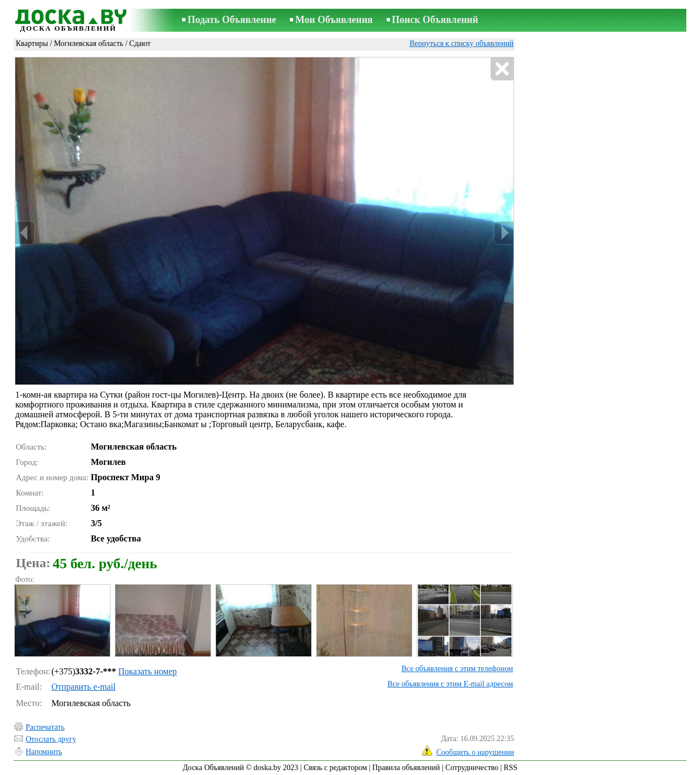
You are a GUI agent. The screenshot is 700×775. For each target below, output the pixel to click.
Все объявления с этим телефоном (457, 669)
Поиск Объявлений (435, 20)
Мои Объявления (334, 20)
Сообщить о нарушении (475, 752)
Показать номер (147, 671)
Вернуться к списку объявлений (462, 43)
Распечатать (45, 727)
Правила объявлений (406, 768)
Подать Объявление (232, 20)
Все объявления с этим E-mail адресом (450, 684)
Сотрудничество (472, 768)
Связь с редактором (335, 768)
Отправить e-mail (83, 687)
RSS (511, 768)
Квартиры (32, 43)
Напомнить (44, 752)
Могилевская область (89, 43)
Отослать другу (51, 739)
